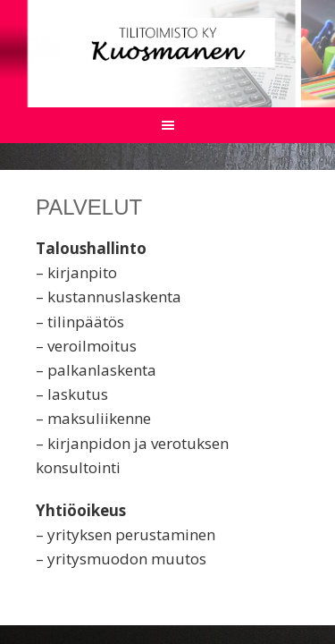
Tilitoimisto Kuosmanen (167, 42)
